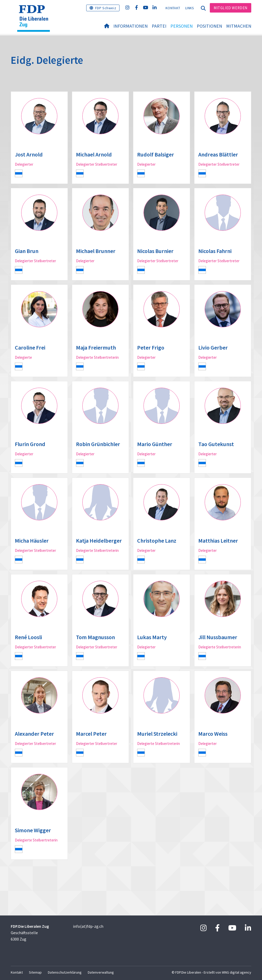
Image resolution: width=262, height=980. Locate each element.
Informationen (130, 26)
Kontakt (173, 8)
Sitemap (35, 972)
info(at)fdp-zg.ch (88, 926)
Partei (159, 26)
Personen (182, 26)
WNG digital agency (237, 972)
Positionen (209, 26)
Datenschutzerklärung (65, 972)
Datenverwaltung (101, 972)
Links (190, 8)
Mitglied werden (231, 8)
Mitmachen (239, 26)
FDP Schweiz (106, 8)
